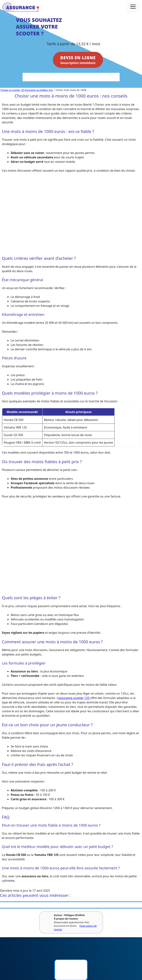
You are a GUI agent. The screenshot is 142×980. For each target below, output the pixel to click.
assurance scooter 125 (74, 698)
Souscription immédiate (78, 60)
